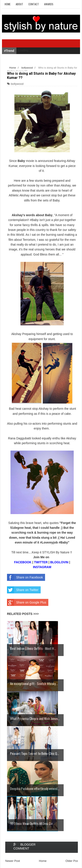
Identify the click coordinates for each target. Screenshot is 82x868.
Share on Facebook (25, 577)
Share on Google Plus (27, 602)
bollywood (17, 84)
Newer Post (13, 861)
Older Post (72, 861)
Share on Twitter (23, 590)
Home (8, 4)
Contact (34, 4)
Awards (49, 4)
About (19, 4)
